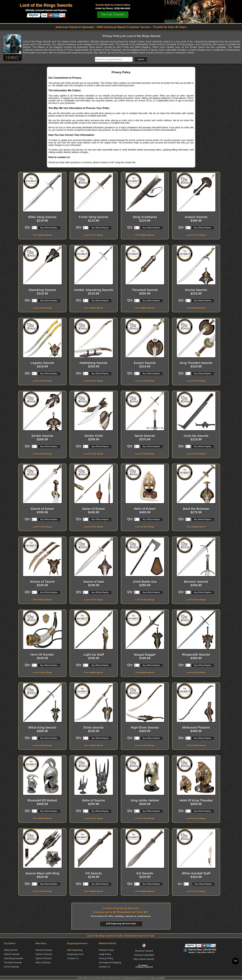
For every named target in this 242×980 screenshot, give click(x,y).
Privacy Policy (106, 958)
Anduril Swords (12, 954)
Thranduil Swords (13, 962)
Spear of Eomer (44, 958)
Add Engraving (75, 950)
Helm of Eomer (43, 962)
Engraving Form (75, 954)
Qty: (28, 227)
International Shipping (110, 962)
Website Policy (106, 950)
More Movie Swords (144, 959)
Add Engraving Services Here (121, 924)
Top (235, 961)
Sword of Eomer (44, 954)
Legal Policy (105, 954)
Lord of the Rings (94, 235)
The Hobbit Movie (43, 235)
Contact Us (73, 958)
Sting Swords (11, 950)
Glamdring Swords (13, 958)
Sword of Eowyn (44, 950)
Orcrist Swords (11, 967)
